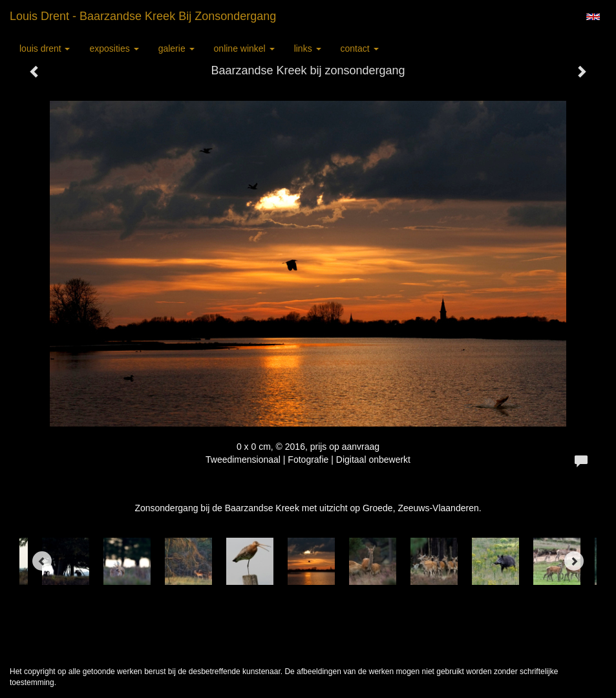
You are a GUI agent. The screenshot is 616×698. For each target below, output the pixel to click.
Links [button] (308, 48)
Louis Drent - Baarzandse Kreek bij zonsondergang (143, 16)
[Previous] (42, 561)
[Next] (574, 561)
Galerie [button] (176, 48)
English (593, 17)
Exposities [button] (114, 48)
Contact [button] (360, 48)
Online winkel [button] (244, 48)
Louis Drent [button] (45, 48)
